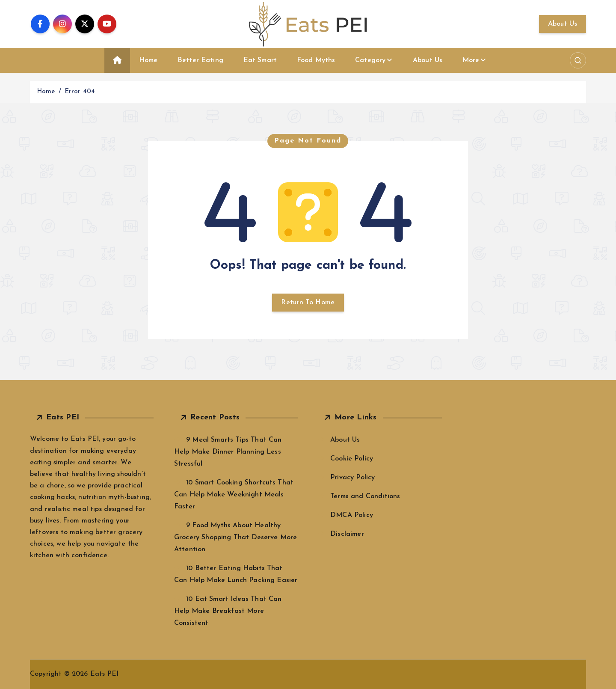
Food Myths (316, 60)
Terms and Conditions (365, 496)
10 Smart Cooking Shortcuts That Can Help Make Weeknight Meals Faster (234, 495)
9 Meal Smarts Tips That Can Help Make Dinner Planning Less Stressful (228, 452)
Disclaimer (347, 534)
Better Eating (200, 60)
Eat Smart (260, 60)
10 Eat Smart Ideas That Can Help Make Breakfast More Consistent (228, 611)
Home (148, 60)
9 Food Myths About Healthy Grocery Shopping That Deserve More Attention (235, 538)
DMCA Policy (352, 515)
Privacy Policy (352, 478)
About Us (563, 24)
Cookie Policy (352, 459)
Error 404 (80, 92)
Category (370, 60)
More (471, 60)
